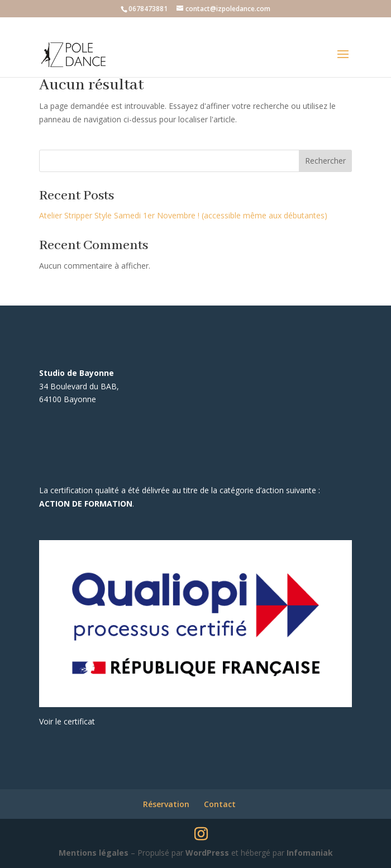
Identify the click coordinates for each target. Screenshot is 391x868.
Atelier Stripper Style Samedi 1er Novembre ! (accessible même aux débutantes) (183, 215)
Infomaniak (310, 853)
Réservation (166, 804)
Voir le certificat (67, 721)
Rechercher (325, 161)
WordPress (207, 853)
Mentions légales (94, 853)
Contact (220, 804)
